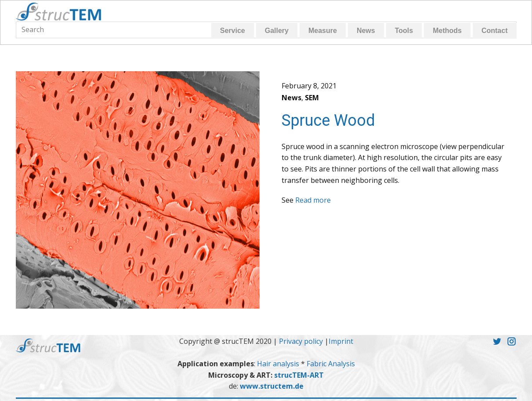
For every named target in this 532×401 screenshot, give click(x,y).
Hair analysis (279, 364)
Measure (323, 31)
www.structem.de (272, 386)
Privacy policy (301, 341)
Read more (313, 200)
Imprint (341, 341)
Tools (404, 31)
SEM (312, 98)
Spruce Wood (328, 120)
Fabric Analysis (331, 364)
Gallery (277, 31)
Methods (447, 31)
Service (233, 31)
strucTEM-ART (299, 375)
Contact (495, 31)
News (366, 31)
